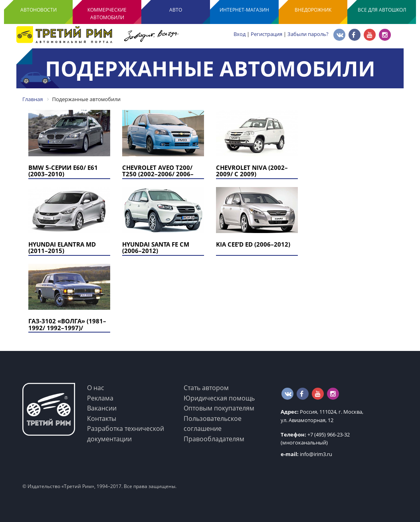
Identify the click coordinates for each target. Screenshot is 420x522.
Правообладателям (214, 439)
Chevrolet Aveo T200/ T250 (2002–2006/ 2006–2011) (158, 174)
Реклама (100, 398)
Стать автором (206, 388)
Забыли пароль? (308, 34)
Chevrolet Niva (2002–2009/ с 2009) (252, 171)
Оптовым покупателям (219, 408)
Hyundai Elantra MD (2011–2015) (62, 248)
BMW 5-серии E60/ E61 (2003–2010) (63, 171)
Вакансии (102, 408)
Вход (240, 34)
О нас (96, 388)
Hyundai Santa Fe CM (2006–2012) (156, 248)
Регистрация (266, 34)
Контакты (102, 418)
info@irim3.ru (306, 454)
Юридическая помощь (219, 398)
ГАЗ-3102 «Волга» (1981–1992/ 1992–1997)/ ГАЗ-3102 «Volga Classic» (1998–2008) (69, 331)
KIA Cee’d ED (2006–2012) (253, 244)
